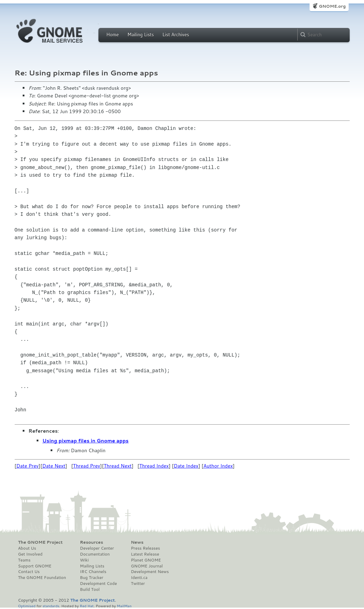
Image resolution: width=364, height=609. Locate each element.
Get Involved (30, 554)
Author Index (218, 466)
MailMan (124, 606)
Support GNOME (35, 566)
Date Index (186, 466)
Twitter (138, 584)
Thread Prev (87, 466)
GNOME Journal (147, 566)
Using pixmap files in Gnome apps (86, 441)
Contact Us (29, 572)
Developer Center (97, 548)
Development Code (98, 584)
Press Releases (145, 548)
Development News (150, 572)
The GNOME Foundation (42, 578)
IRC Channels (93, 572)
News (137, 542)
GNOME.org (332, 6)
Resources (91, 542)
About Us (27, 548)
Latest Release (145, 554)
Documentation (95, 554)
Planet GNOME (146, 560)
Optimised (27, 606)
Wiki (84, 560)
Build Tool (90, 589)
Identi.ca (139, 578)
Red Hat (87, 606)
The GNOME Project (40, 542)
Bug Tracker (92, 578)
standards (51, 606)
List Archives (176, 35)
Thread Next (118, 466)
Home (113, 35)
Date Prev (28, 466)
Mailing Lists (141, 35)
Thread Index (154, 466)
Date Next (54, 466)
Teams (24, 560)
